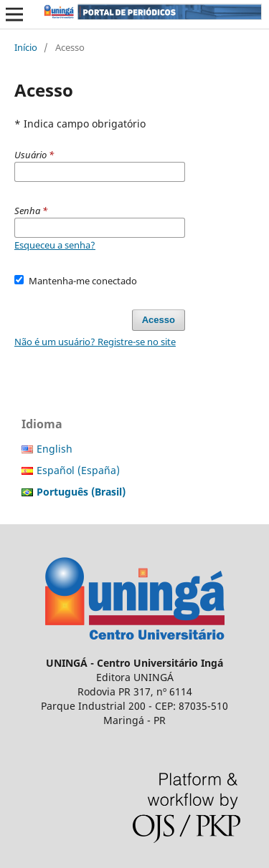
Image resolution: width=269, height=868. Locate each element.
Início (26, 47)
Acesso (159, 320)
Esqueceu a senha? (55, 245)
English (55, 449)
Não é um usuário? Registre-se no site (95, 342)
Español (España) (78, 470)
